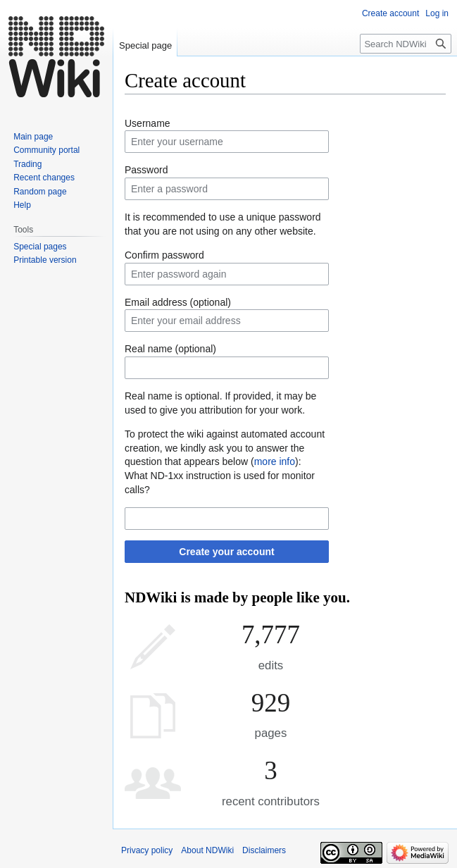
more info (275, 461)
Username (148, 123)
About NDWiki (207, 850)
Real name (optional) (170, 349)
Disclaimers (264, 850)
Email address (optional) (178, 302)
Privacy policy (147, 850)
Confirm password (164, 255)
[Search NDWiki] (406, 44)
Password (146, 170)
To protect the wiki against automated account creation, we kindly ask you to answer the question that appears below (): (225, 448)
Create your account (226, 552)
